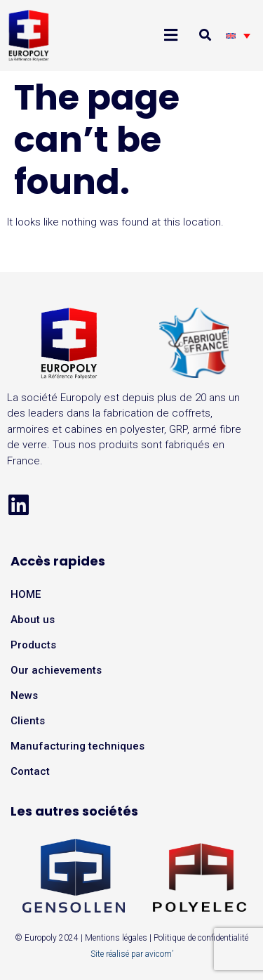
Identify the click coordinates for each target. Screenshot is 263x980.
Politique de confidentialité (201, 938)
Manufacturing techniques (77, 746)
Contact (30, 771)
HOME (26, 594)
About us (33, 620)
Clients (28, 721)
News (24, 695)
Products (33, 645)
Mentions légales (116, 938)
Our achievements (56, 670)
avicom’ (159, 954)
